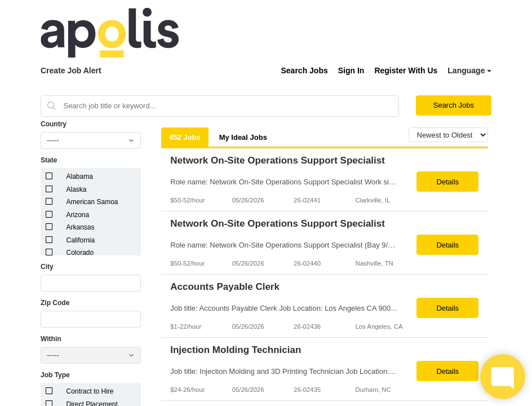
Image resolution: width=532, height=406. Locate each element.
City (47, 267)
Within (51, 339)
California (81, 240)
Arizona (78, 215)
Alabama (80, 176)
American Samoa (92, 202)
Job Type (55, 375)
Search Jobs (304, 70)
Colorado (80, 253)
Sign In (351, 70)
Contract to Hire (90, 391)
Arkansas (81, 227)
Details (447, 182)
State (49, 160)
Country (54, 124)
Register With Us (406, 70)
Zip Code (55, 303)
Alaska (77, 189)
